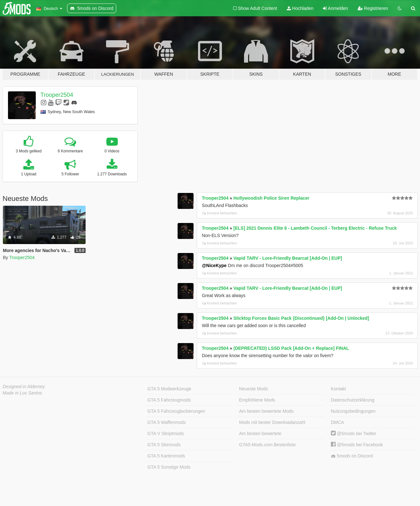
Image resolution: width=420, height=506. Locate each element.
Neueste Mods (254, 389)
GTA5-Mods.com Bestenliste (267, 445)
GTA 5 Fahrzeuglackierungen (176, 411)
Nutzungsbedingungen (353, 411)
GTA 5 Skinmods (164, 445)
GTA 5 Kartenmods (166, 456)
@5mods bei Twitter (354, 433)
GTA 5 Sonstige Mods (169, 467)
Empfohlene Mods (257, 400)
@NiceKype (214, 265)
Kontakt (338, 389)
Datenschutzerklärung (353, 400)
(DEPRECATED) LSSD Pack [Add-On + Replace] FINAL (291, 348)
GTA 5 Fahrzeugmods (169, 400)
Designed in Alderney (24, 387)
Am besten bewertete (260, 433)
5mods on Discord (352, 456)
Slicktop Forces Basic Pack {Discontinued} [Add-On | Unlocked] (301, 318)
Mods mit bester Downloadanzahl (272, 422)
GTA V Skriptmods (165, 433)
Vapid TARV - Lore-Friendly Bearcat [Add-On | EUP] (288, 258)
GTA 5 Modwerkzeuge (169, 389)
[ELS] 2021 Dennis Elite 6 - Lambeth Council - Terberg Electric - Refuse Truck (315, 228)
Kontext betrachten (220, 213)
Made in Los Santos (22, 393)
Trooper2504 (57, 95)
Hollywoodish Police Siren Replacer (271, 198)
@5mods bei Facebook (357, 445)
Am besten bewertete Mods (266, 411)
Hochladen (300, 8)
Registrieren (373, 8)
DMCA (337, 422)
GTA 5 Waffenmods (166, 422)
